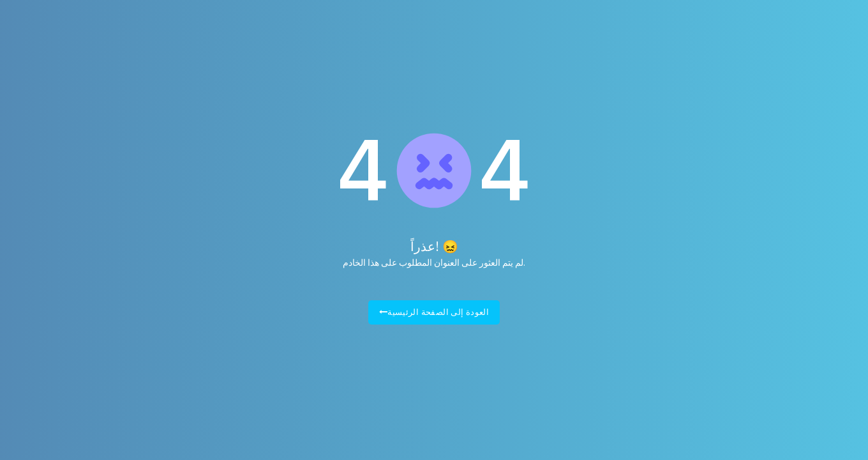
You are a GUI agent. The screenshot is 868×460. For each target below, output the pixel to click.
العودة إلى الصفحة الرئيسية (434, 312)
